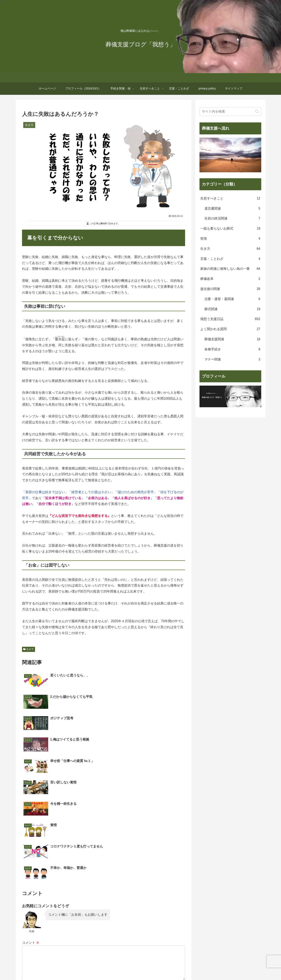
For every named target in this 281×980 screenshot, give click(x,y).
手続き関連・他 (125, 967)
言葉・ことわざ (174, 967)
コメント (31, 836)
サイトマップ (219, 967)
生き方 (29, 649)
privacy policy (197, 967)
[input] (230, 111)
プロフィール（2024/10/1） (93, 967)
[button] (257, 111)
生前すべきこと (150, 967)
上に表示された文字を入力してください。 (53, 905)
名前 (25, 885)
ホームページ (62, 967)
